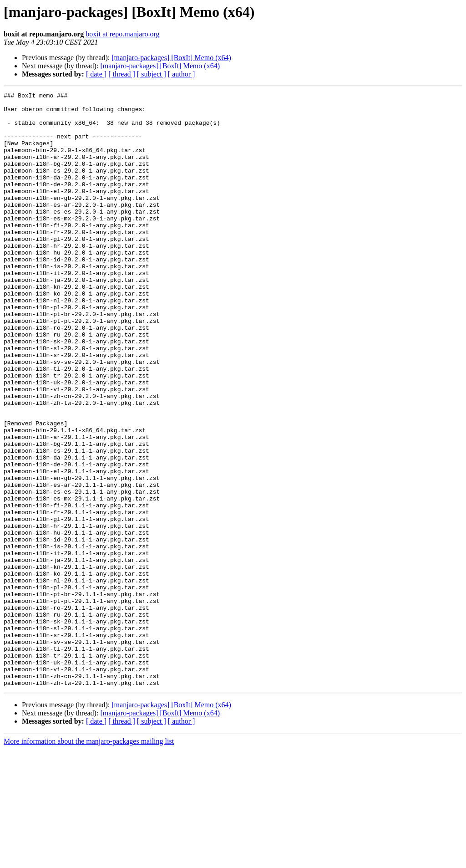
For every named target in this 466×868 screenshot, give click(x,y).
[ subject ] (152, 74)
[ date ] (96, 74)
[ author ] (182, 74)
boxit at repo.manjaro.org (122, 34)
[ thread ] (122, 74)
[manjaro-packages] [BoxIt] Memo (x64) (171, 58)
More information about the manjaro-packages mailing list (89, 860)
